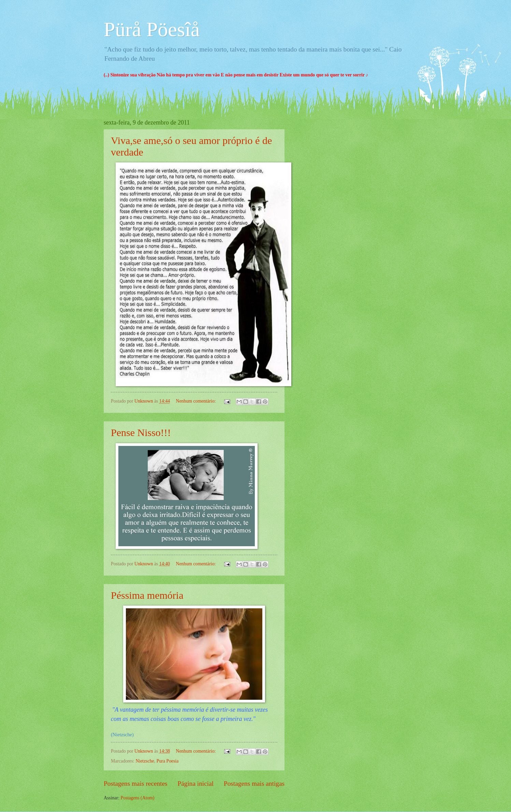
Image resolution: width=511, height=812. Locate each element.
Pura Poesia (168, 761)
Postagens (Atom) (137, 798)
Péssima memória (147, 595)
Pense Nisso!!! (141, 432)
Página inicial (195, 784)
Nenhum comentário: (196, 401)
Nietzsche (145, 761)
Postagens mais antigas (254, 784)
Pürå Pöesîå (152, 29)
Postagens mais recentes (136, 784)
